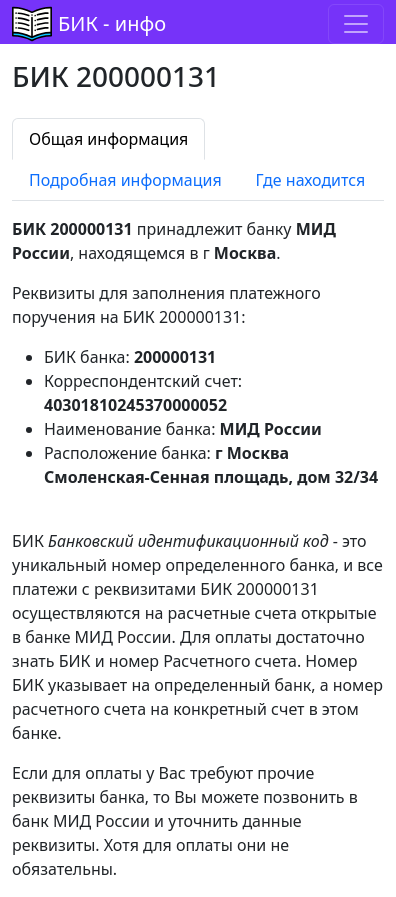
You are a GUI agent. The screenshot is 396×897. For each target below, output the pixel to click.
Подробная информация (125, 180)
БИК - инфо (112, 23)
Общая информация (108, 139)
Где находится (311, 180)
